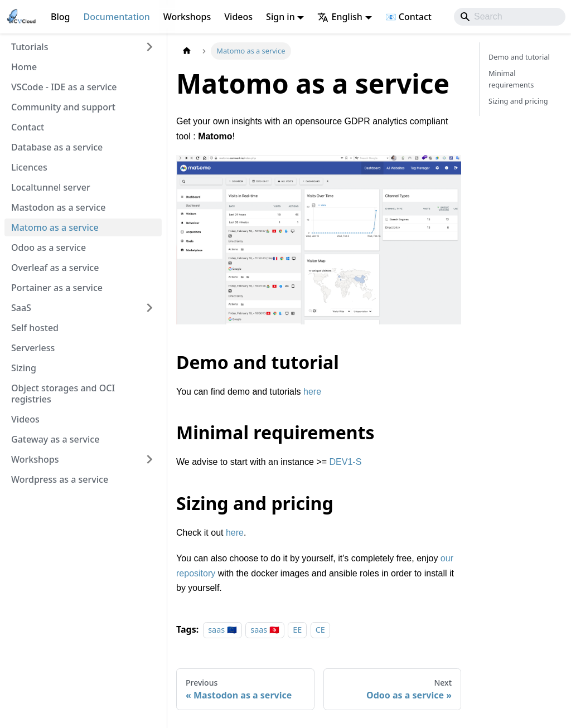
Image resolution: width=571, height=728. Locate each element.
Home (24, 67)
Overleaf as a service (55, 268)
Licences (29, 167)
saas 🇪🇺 (222, 630)
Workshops (187, 17)
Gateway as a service (55, 439)
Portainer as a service (57, 288)
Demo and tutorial (519, 57)
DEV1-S (346, 462)
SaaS (21, 308)
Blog (60, 17)
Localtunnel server (51, 187)
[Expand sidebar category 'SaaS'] (149, 308)
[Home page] (187, 51)
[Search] (510, 17)
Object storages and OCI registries (63, 394)
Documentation (116, 17)
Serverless (33, 348)
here (312, 392)
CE (320, 630)
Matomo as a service (55, 227)
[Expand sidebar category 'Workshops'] (149, 459)
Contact (28, 127)
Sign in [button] (280, 17)
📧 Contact (408, 17)
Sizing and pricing (518, 101)
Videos (238, 17)
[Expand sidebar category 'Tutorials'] (149, 47)
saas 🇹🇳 (265, 630)
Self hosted (35, 328)
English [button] (340, 17)
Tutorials (30, 47)
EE (297, 630)
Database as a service (57, 147)
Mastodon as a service (58, 207)
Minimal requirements (511, 79)
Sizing (24, 368)
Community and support (63, 107)
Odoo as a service (49, 247)
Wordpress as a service (60, 479)
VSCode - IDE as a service (64, 87)
